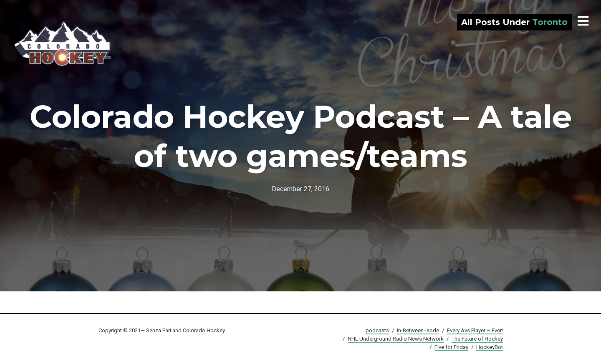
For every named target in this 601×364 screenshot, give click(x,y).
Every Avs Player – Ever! (475, 330)
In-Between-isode (418, 330)
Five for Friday (451, 347)
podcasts (377, 330)
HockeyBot (490, 347)
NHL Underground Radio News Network (396, 339)
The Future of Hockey (477, 339)
